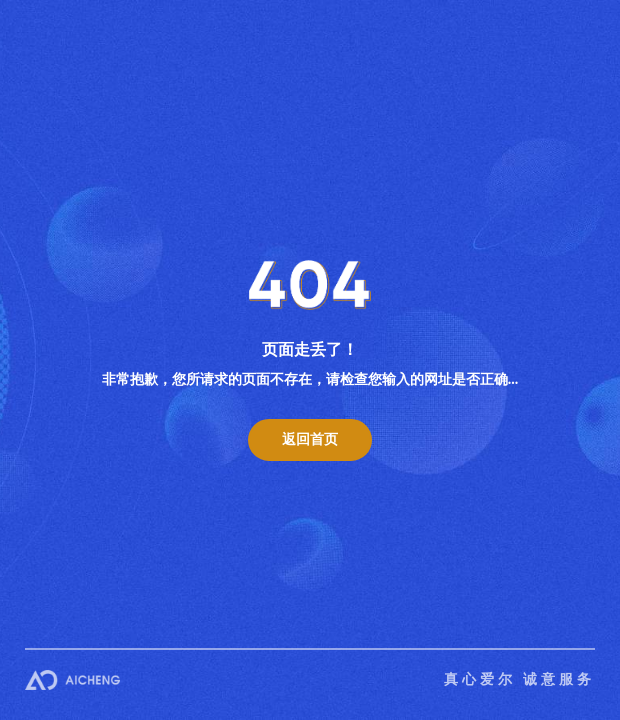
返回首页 (310, 439)
